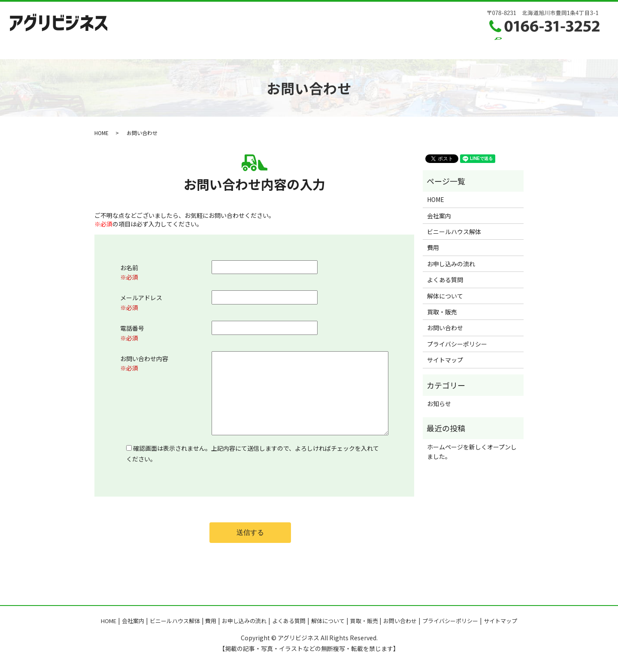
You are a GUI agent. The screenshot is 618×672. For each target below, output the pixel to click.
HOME (121, 47)
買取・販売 (417, 47)
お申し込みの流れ (269, 47)
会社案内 (154, 47)
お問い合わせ (463, 47)
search (500, 47)
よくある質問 (323, 47)
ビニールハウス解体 (454, 232)
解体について (372, 47)
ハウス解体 (193, 47)
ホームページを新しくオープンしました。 (472, 452)
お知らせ (439, 404)
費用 (227, 47)
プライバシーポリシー (457, 344)
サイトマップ (445, 360)
